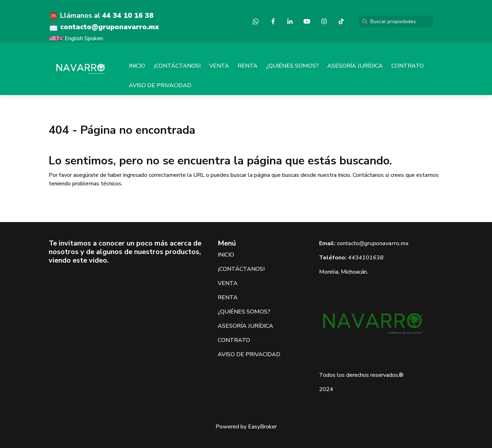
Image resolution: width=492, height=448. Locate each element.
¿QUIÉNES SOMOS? (292, 66)
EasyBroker (262, 427)
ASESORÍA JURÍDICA (355, 66)
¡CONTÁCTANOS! (177, 66)
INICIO (137, 66)
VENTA (219, 66)
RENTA (248, 66)
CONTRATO (408, 66)
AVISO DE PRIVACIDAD (160, 85)
